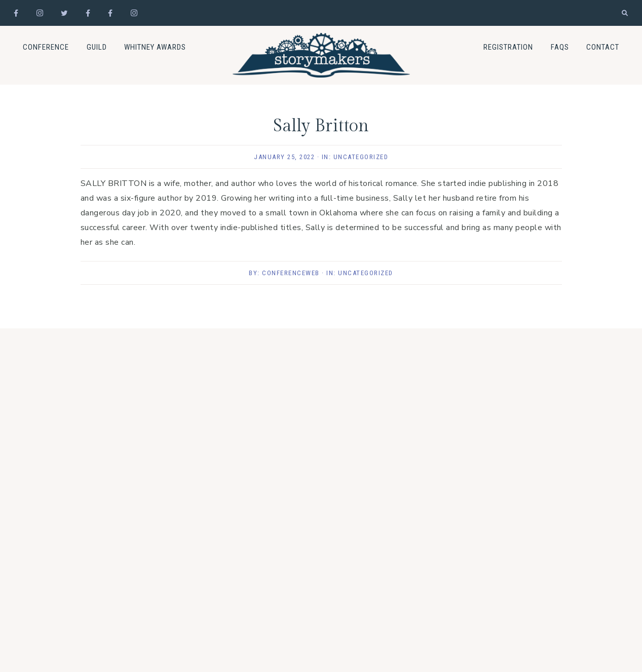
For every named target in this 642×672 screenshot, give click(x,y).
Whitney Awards (155, 47)
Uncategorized (361, 157)
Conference (46, 47)
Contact (603, 47)
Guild (97, 47)
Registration (508, 47)
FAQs (560, 47)
